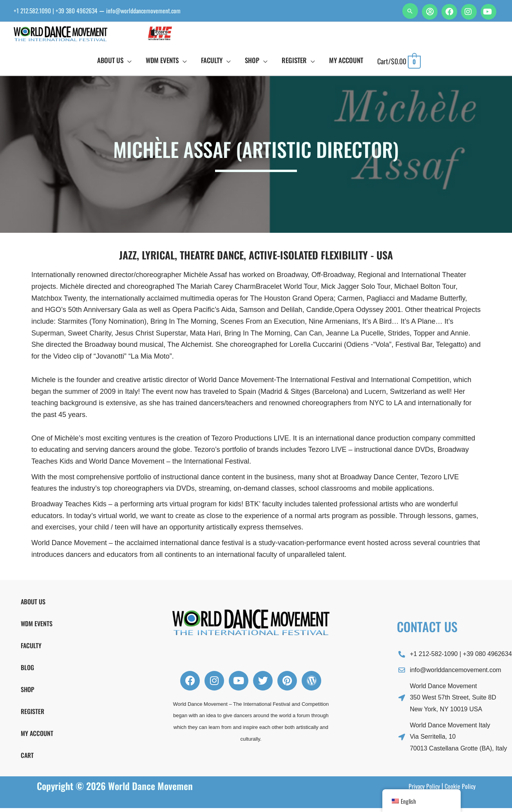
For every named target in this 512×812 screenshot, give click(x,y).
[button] (410, 11)
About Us (33, 605)
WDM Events (37, 627)
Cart (27, 759)
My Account (37, 737)
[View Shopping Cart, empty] (399, 65)
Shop (27, 693)
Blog (27, 671)
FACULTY (31, 649)
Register (33, 715)
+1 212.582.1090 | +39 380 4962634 (62, 11)
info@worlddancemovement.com (160, 11)
